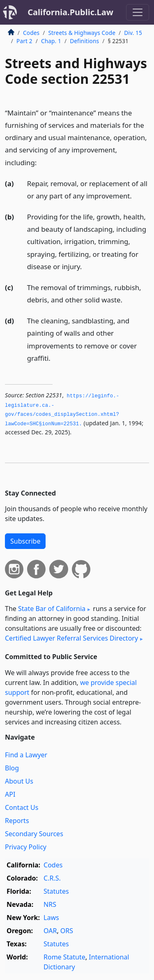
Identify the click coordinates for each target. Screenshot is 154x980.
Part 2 (24, 41)
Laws (51, 918)
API (10, 794)
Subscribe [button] (25, 541)
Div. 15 (133, 33)
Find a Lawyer (26, 755)
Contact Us (22, 807)
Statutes (56, 891)
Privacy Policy (26, 847)
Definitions (84, 41)
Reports (17, 821)
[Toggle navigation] (138, 12)
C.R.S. (52, 878)
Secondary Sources (34, 834)
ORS (67, 931)
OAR (50, 931)
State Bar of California (52, 609)
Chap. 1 (51, 41)
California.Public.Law (70, 12)
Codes (31, 33)
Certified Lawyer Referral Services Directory (71, 638)
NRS (50, 904)
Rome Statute (64, 957)
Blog (12, 768)
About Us (19, 781)
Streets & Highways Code (82, 33)
